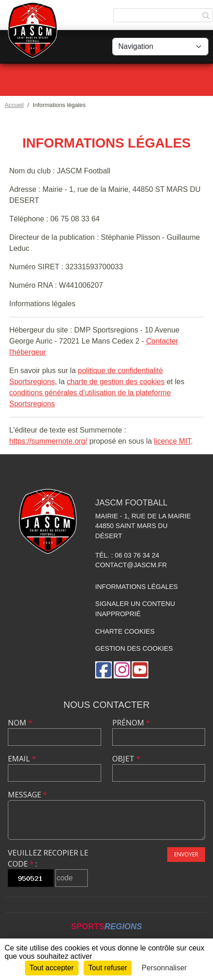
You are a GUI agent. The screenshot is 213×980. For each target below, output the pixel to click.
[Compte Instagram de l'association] (122, 670)
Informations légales (137, 587)
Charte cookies (125, 631)
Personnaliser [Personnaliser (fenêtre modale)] (164, 968)
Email (22, 759)
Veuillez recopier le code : (48, 858)
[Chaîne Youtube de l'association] (140, 670)
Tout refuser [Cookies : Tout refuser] (108, 968)
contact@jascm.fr (131, 565)
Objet (126, 759)
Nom (20, 723)
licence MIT (172, 441)
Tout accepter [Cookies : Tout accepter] (52, 968)
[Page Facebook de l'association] (103, 670)
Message (27, 795)
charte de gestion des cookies (116, 382)
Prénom (131, 723)
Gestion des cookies (134, 648)
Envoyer (186, 854)
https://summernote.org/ (48, 441)
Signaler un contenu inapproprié (135, 609)
